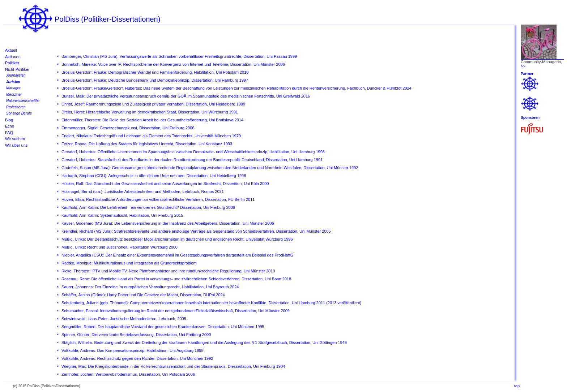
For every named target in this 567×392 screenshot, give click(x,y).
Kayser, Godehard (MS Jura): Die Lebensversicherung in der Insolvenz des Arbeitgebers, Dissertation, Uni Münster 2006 (168, 223)
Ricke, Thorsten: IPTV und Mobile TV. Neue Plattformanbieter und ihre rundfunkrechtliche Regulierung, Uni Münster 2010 (168, 271)
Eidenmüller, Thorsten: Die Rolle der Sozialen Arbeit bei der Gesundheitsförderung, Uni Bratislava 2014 (152, 120)
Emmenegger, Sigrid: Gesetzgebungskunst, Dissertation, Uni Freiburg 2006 (128, 128)
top (517, 386)
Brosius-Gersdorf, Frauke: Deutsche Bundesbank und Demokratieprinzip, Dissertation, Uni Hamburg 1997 (155, 80)
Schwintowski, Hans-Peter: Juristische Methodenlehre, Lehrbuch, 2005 (124, 319)
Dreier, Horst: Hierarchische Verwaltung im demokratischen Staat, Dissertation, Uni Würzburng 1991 (150, 112)
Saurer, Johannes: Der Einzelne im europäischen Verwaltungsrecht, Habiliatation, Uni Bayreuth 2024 (150, 287)
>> (523, 66)
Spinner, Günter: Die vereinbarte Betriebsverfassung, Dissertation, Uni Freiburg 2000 (136, 335)
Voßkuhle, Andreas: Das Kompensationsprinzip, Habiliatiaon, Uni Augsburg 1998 (133, 350)
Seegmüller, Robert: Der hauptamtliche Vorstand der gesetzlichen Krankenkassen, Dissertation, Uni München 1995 (163, 327)
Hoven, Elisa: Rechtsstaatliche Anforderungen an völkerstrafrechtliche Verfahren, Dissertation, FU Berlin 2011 (158, 199)
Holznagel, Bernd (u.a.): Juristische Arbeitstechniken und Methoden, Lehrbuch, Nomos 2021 (143, 191)
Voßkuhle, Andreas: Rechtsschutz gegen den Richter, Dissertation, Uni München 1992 (137, 358)
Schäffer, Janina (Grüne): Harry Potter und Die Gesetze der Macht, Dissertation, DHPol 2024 (143, 295)
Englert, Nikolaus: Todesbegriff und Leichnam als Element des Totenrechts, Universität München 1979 (151, 136)
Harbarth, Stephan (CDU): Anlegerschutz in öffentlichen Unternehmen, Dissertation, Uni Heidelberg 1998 (154, 176)
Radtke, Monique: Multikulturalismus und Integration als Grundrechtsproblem (129, 263)
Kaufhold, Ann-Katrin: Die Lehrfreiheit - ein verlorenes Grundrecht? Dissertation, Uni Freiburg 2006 (148, 207)
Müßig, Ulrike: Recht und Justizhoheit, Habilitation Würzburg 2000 (120, 247)
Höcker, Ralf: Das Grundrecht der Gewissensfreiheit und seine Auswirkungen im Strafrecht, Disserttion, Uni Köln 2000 (165, 184)
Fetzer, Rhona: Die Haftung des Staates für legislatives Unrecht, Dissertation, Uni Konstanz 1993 (147, 144)
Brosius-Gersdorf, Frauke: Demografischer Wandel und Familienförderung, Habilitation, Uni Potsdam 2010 (155, 72)
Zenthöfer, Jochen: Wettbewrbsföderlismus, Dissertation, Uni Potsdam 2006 (128, 374)
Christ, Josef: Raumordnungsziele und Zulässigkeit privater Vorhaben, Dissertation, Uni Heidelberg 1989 (153, 104)
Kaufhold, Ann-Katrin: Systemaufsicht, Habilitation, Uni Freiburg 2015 (122, 215)
